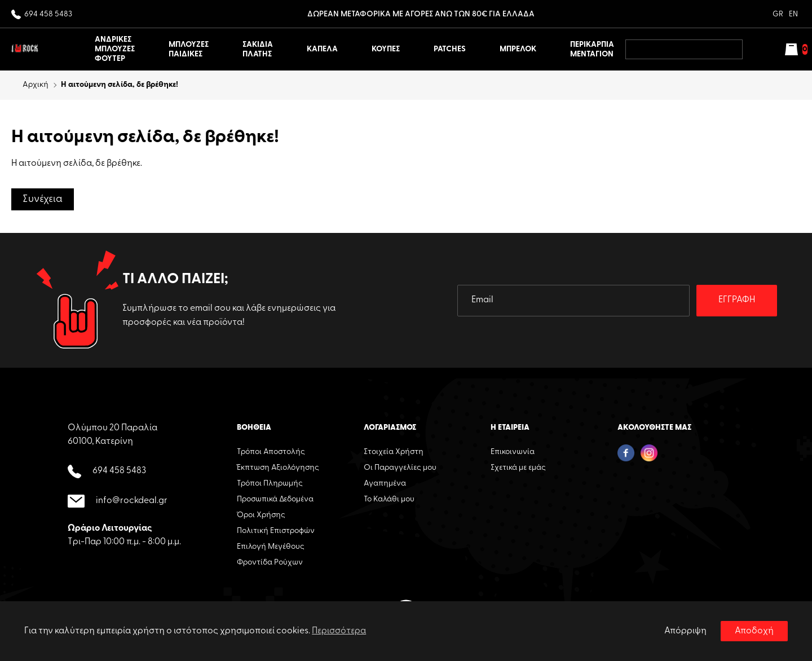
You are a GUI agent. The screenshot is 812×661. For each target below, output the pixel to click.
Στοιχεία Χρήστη (394, 452)
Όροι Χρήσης (261, 515)
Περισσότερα (339, 631)
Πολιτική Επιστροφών (276, 531)
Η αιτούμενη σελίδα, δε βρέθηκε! (120, 85)
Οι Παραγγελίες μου (400, 468)
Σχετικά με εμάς (518, 468)
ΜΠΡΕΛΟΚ (518, 49)
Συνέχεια (43, 199)
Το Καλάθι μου (389, 499)
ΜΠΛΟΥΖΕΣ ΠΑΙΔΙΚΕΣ (189, 50)
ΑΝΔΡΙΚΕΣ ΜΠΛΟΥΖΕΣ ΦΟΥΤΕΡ (115, 49)
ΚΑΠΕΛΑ (322, 49)
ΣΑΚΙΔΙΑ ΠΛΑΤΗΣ (258, 50)
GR (778, 14)
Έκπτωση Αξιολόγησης (278, 468)
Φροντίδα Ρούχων (270, 563)
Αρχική (36, 85)
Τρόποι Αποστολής (271, 452)
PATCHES (450, 49)
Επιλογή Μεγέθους (271, 547)
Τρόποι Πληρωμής (270, 484)
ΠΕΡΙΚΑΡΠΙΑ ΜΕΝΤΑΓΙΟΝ (592, 50)
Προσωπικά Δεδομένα (275, 499)
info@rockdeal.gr (118, 501)
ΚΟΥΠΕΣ (386, 49)
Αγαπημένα (385, 484)
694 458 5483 (42, 15)
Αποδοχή (754, 631)
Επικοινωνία (513, 452)
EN (793, 14)
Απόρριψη (685, 631)
